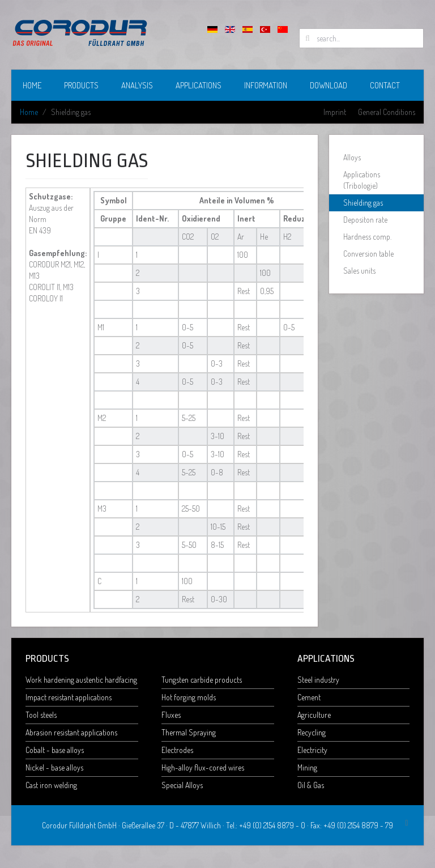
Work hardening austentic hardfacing (81, 680)
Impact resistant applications (69, 697)
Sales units (359, 271)
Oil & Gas (311, 785)
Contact (385, 85)
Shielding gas (363, 203)
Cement (309, 697)
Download (329, 85)
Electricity (312, 750)
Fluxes (171, 715)
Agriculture (314, 715)
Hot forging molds (189, 697)
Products (81, 85)
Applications (199, 85)
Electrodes (177, 750)
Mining (307, 767)
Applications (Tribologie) (362, 180)
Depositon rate (365, 220)
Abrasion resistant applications (71, 732)
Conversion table (368, 254)
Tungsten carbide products (202, 680)
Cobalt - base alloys (55, 750)
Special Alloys (182, 785)
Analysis (137, 85)
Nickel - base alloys (54, 767)
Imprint (335, 112)
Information (266, 85)
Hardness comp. (367, 237)
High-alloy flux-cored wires (203, 767)
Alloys (352, 157)
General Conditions (387, 112)
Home (32, 85)
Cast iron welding (51, 785)
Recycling (312, 732)
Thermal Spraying (189, 732)
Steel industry (318, 680)
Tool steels (41, 715)
